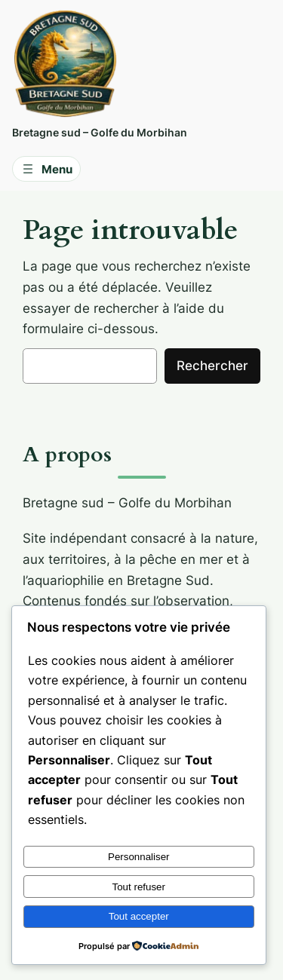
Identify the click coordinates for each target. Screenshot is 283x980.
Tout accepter (139, 916)
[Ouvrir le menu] (46, 169)
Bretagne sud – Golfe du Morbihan (100, 132)
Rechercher (212, 366)
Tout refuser (139, 887)
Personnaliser (139, 857)
